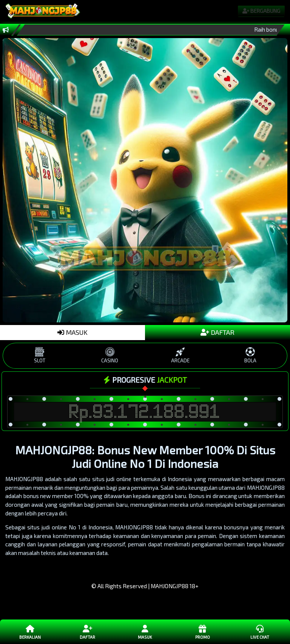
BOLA (250, 355)
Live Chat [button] (260, 632)
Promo (202, 632)
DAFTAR (217, 332)
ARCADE (180, 355)
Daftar (88, 632)
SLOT (40, 355)
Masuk (145, 632)
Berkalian (30, 632)
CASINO (110, 355)
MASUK (72, 332)
